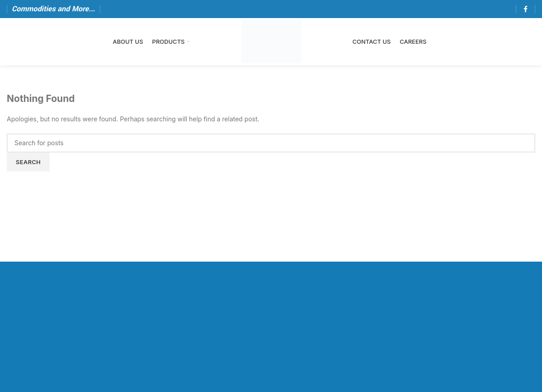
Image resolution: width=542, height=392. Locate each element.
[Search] (271, 143)
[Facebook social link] (526, 9)
